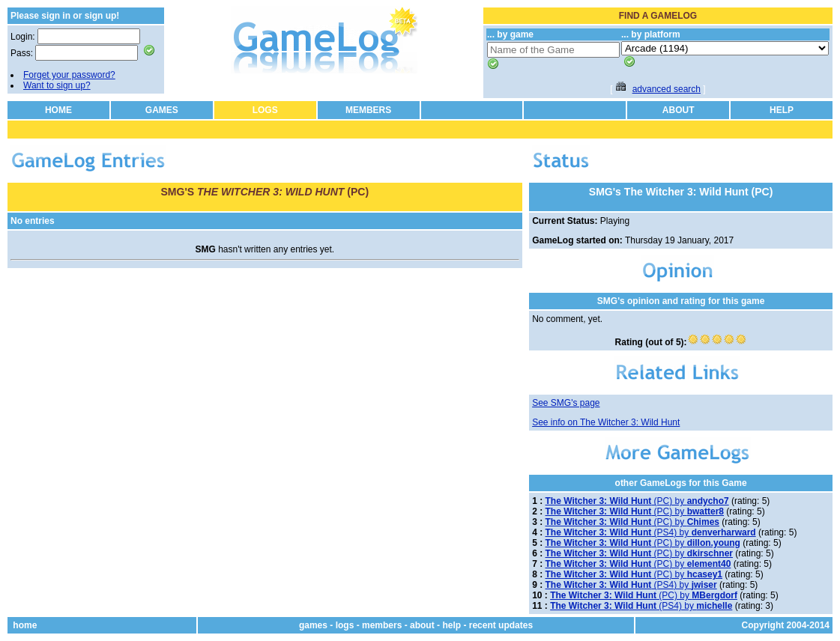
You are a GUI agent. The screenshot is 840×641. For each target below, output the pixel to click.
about (422, 625)
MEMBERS (368, 110)
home (25, 625)
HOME (58, 110)
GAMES (162, 110)
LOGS (265, 110)
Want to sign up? (57, 85)
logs (345, 625)
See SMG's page (566, 403)
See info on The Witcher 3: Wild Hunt (606, 422)
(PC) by (637, 501)
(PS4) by (651, 532)
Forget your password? (69, 75)
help (451, 625)
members (382, 625)
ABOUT (679, 110)
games (313, 625)
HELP (782, 110)
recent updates (501, 625)
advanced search (667, 89)
